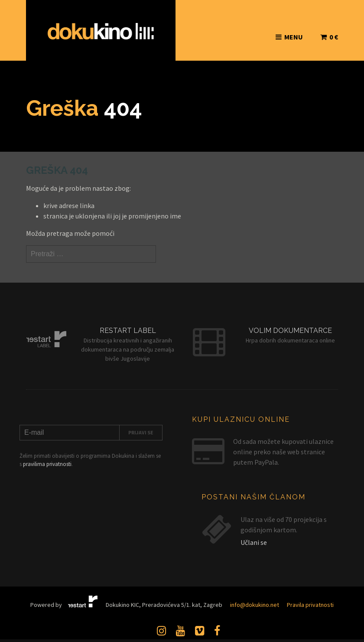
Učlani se (254, 542)
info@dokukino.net (255, 605)
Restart (83, 603)
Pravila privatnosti (310, 605)
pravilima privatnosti (47, 464)
